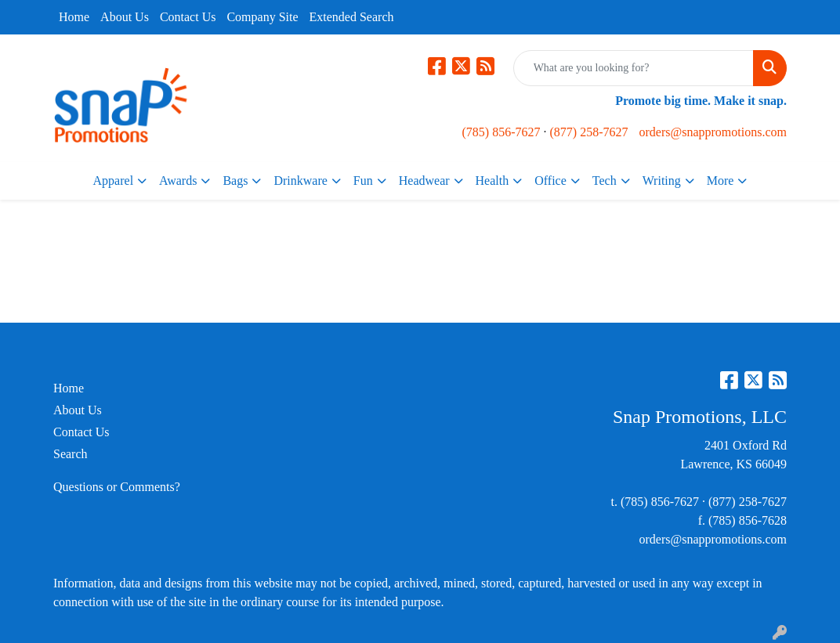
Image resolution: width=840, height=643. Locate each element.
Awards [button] (178, 181)
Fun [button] (363, 181)
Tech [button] (605, 181)
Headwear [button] (424, 181)
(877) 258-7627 (589, 132)
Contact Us (188, 17)
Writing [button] (662, 181)
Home (74, 17)
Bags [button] (235, 181)
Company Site (262, 17)
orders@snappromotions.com (712, 132)
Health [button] (492, 181)
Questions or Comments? (117, 487)
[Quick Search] (634, 68)
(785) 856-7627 (501, 132)
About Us (125, 17)
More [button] (721, 181)
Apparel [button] (114, 181)
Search (71, 454)
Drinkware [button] (300, 181)
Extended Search (352, 17)
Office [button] (550, 181)
